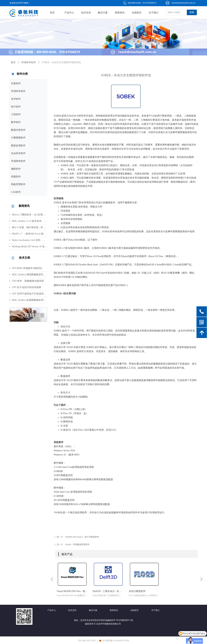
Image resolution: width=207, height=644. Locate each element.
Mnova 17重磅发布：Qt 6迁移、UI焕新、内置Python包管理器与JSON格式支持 (30, 215)
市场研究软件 (18, 161)
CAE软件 (16, 192)
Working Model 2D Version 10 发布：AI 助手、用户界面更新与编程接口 (30, 246)
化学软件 (16, 99)
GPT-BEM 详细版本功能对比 (27, 268)
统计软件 (16, 107)
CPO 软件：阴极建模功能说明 (28, 281)
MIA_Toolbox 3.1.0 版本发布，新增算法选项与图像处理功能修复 (30, 221)
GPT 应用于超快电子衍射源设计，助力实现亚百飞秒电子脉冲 (30, 294)
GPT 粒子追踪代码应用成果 (27, 287)
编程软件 (16, 169)
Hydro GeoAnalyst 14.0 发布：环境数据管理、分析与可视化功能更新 (30, 240)
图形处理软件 (18, 146)
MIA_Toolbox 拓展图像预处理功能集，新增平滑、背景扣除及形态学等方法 (30, 300)
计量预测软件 (18, 138)
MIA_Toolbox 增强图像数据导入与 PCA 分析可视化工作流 (30, 275)
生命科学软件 (18, 153)
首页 (13, 62)
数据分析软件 (18, 130)
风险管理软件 (18, 184)
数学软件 (16, 122)
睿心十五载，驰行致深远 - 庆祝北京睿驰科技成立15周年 (30, 227)
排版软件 (16, 177)
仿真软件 (16, 83)
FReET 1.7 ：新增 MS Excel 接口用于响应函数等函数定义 (30, 234)
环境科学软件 (18, 91)
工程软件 (16, 114)
